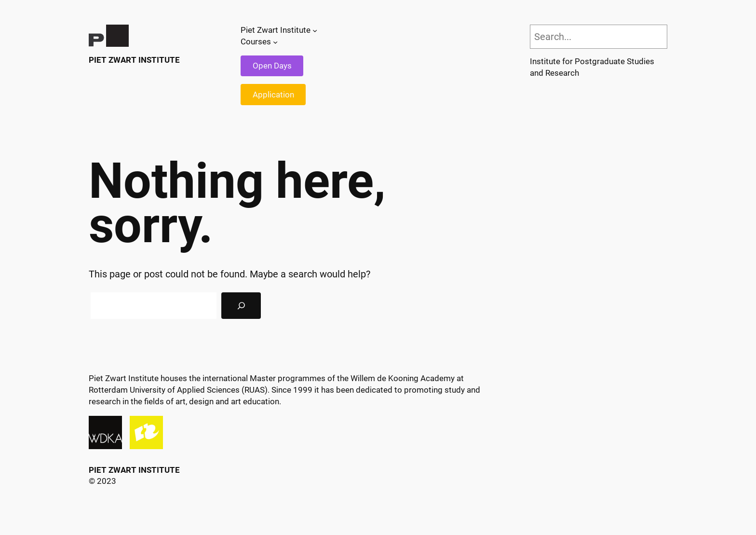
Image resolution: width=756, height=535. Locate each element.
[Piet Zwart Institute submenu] (315, 30)
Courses (256, 41)
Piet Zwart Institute (134, 60)
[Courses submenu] (275, 42)
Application (273, 95)
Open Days (272, 66)
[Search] (241, 306)
